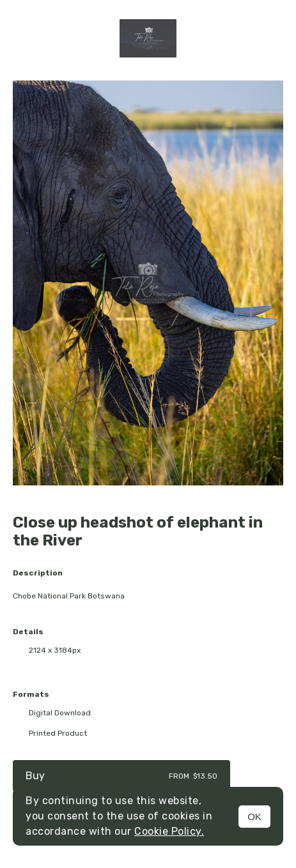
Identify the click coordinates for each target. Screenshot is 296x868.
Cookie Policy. (169, 831)
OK (254, 817)
